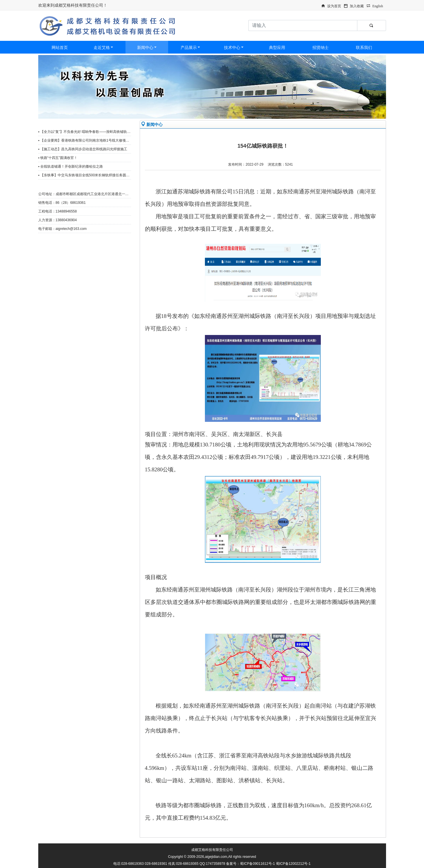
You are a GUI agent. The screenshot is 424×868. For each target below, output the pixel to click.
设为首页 (334, 6)
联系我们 (364, 47)
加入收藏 (357, 6)
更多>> (122, 124)
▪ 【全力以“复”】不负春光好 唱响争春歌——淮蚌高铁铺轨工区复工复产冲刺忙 (98, 132)
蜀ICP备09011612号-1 (257, 864)
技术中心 (232, 47)
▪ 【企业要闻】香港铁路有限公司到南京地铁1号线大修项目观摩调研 (91, 140)
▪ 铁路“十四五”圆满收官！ (58, 158)
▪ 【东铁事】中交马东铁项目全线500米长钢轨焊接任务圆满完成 (88, 175)
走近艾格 (102, 47)
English (378, 6)
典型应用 (277, 47)
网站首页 (60, 47)
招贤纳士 (321, 47)
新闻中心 (145, 47)
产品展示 (189, 47)
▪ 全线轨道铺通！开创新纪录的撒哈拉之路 (71, 166)
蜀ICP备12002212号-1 (293, 864)
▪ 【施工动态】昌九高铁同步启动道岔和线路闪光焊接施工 (83, 149)
